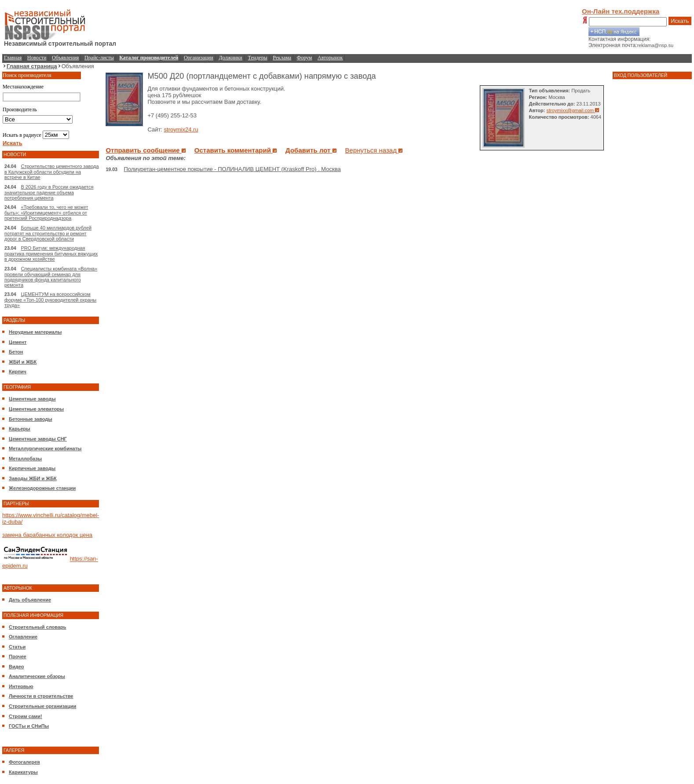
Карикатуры (23, 772)
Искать (680, 21)
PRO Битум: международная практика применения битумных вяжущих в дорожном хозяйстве (51, 253)
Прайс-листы (99, 58)
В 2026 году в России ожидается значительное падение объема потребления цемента (49, 192)
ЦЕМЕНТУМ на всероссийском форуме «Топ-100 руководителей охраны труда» (50, 300)
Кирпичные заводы (32, 468)
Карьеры (20, 429)
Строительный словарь (38, 627)
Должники (231, 58)
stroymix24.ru (181, 129)
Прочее (18, 656)
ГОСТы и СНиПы (29, 726)
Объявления (65, 58)
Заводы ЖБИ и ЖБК (33, 478)
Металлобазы (25, 459)
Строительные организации (42, 706)
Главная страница (32, 66)
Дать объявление (30, 600)
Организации (199, 58)
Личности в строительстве (41, 696)
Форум (305, 58)
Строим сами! (26, 716)
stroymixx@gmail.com (573, 110)
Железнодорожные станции (42, 488)
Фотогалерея (24, 762)
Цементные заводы (32, 399)
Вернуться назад (374, 150)
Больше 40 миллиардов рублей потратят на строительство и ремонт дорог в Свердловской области (48, 233)
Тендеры (258, 58)
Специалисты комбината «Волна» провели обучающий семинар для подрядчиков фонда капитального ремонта (51, 277)
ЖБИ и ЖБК (23, 362)
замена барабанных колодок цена (47, 535)
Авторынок (330, 58)
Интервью (21, 686)
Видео (16, 667)
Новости (37, 58)
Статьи (17, 647)
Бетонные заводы (31, 419)
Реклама (282, 58)
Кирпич (18, 372)
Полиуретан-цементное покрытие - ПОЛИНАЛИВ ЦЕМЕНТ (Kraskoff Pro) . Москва (232, 169)
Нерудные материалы (35, 332)
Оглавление (23, 637)
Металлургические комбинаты (45, 449)
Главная (13, 58)
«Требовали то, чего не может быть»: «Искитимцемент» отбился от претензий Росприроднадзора (46, 213)
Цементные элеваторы (36, 409)
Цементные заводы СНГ (38, 439)
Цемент (18, 342)
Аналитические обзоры (37, 676)
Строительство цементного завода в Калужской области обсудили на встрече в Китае (52, 172)
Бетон (16, 352)
